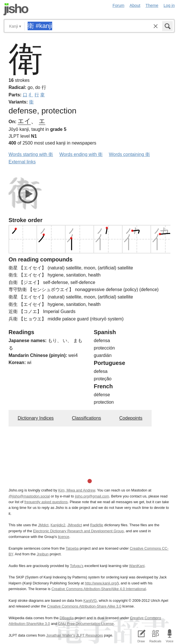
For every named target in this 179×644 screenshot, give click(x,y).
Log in (169, 5)
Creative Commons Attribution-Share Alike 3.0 (84, 606)
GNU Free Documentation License (86, 624)
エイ (24, 121)
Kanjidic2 (58, 525)
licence (64, 537)
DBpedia (67, 618)
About (135, 5)
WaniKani (137, 566)
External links (22, 162)
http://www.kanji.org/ (101, 583)
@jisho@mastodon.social (29, 496)
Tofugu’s (77, 566)
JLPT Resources (89, 635)
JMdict (43, 525)
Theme (152, 5)
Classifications (86, 418)
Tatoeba (72, 548)
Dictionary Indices (36, 418)
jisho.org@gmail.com (92, 496)
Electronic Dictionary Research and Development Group (78, 531)
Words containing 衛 (129, 154)
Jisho (16, 9)
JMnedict (75, 525)
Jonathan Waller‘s (61, 635)
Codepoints (131, 418)
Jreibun (43, 554)
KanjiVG (90, 601)
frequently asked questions (46, 502)
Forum (119, 5)
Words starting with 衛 (31, 154)
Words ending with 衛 (81, 154)
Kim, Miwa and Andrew (77, 490)
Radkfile (97, 525)
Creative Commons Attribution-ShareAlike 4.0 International (99, 589)
